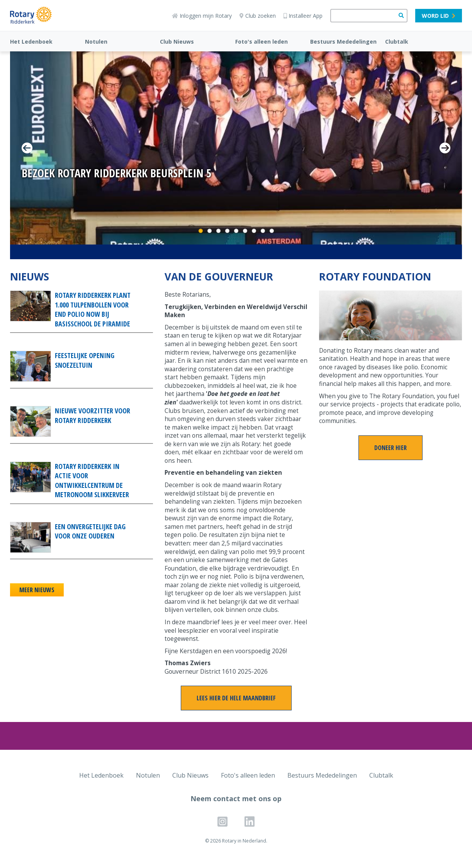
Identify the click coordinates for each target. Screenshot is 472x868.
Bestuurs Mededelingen (343, 42)
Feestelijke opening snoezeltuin (85, 360)
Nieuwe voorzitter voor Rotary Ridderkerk (93, 415)
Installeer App (303, 16)
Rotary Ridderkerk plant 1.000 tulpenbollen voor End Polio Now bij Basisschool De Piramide (93, 309)
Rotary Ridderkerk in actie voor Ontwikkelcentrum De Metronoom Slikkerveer (92, 481)
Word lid (439, 16)
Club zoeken (258, 16)
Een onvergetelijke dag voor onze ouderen (90, 531)
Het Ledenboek (31, 42)
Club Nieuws (177, 42)
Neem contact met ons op (236, 798)
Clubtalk (397, 42)
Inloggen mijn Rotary (202, 16)
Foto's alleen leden (261, 42)
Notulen (96, 42)
